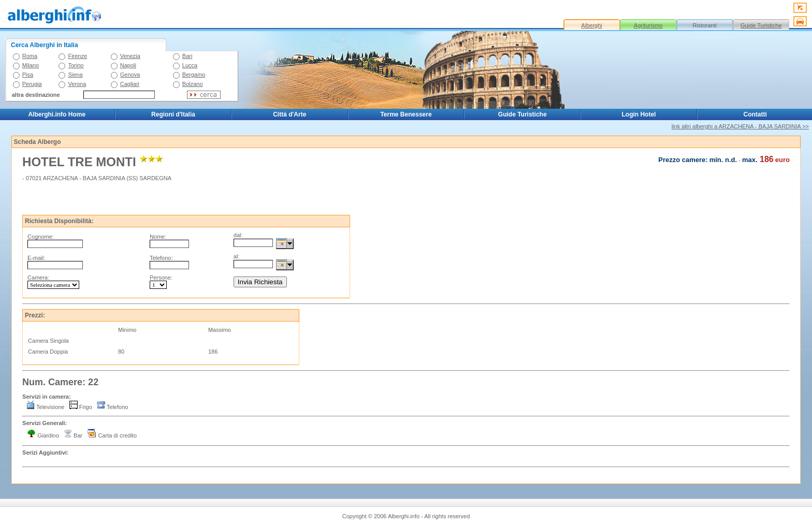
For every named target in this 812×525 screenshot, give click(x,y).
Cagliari (130, 84)
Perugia (32, 84)
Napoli (128, 65)
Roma (30, 56)
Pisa (28, 75)
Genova (130, 75)
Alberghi (591, 25)
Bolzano (193, 84)
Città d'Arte (289, 114)
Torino (76, 65)
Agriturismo (648, 25)
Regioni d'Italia (173, 114)
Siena (75, 75)
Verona (77, 84)
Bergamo (194, 75)
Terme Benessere (406, 114)
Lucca (190, 65)
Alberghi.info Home (57, 114)
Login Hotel (639, 114)
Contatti (755, 114)
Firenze (77, 56)
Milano (31, 65)
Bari (187, 56)
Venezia (130, 56)
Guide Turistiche (761, 25)
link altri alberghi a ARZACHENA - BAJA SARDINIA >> (740, 126)
